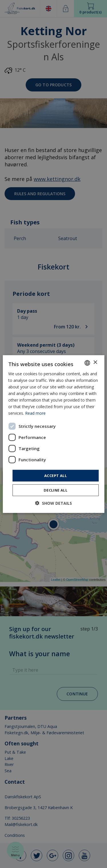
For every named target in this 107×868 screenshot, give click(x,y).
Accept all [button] (55, 475)
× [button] (95, 363)
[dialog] (53, 434)
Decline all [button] (55, 490)
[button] (53, 503)
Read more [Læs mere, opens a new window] (35, 413)
